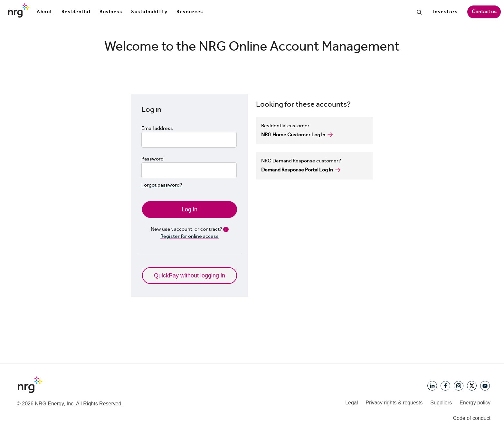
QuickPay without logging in (190, 276)
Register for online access (190, 236)
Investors (446, 12)
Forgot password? (162, 185)
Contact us (484, 11)
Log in (190, 209)
